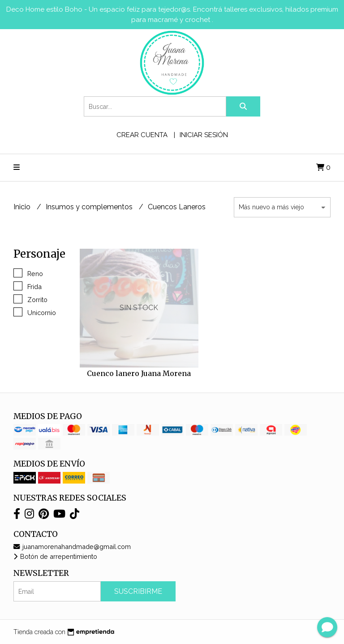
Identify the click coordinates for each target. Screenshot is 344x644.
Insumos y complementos (90, 207)
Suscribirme (138, 591)
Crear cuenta (142, 135)
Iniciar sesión (204, 135)
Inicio (23, 207)
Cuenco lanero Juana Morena (139, 373)
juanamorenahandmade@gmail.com (72, 547)
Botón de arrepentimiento (55, 556)
